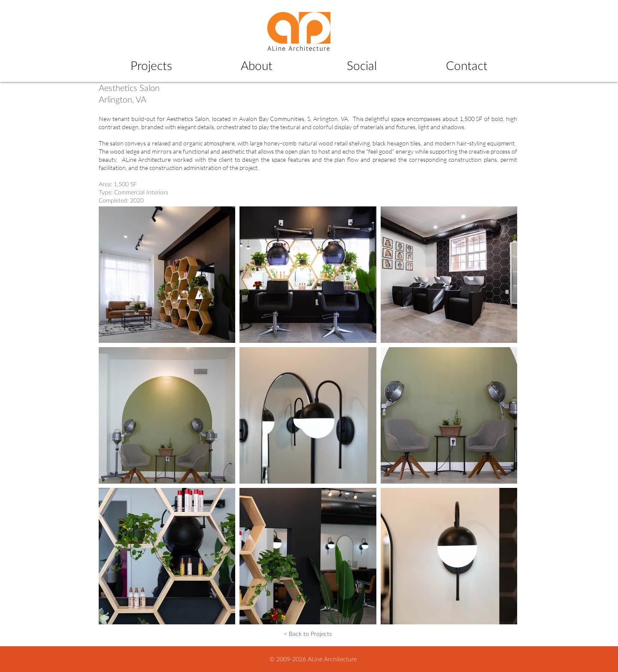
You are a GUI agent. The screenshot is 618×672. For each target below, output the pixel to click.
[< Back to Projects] (308, 634)
